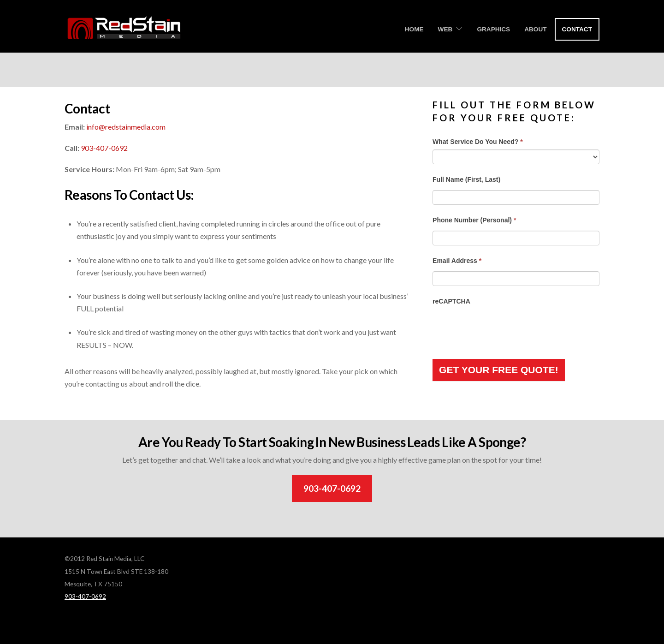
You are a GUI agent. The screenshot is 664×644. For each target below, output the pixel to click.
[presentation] (503, 327)
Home (414, 29)
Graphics (493, 29)
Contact (577, 29)
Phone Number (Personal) (474, 220)
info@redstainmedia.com (126, 127)
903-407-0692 (104, 148)
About (535, 29)
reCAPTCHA (451, 301)
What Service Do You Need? (478, 142)
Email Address (457, 261)
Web (445, 29)
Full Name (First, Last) (466, 179)
